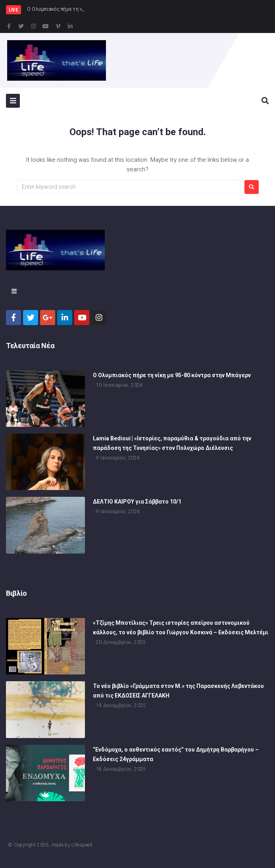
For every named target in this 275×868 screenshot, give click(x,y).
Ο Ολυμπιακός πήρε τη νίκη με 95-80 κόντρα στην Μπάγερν (172, 375)
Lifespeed (82, 845)
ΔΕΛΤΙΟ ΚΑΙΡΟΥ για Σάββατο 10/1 (137, 502)
